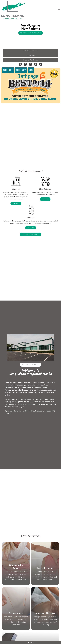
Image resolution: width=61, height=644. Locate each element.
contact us (41, 411)
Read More (16, 203)
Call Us (31, 643)
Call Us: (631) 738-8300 (30, 51)
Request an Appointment (30, 60)
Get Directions (30, 55)
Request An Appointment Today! (31, 33)
